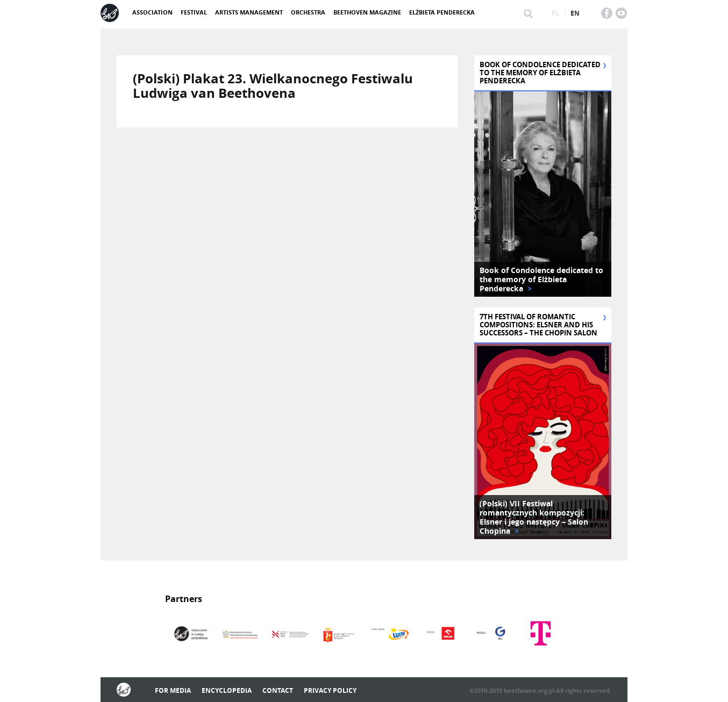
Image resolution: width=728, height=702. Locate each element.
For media (173, 690)
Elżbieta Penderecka (442, 12)
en (575, 13)
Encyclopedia (227, 690)
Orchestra (308, 12)
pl (556, 13)
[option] (543, 194)
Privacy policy (330, 690)
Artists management (249, 12)
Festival (194, 12)
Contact (278, 690)
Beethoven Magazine (367, 12)
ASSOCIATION (152, 12)
